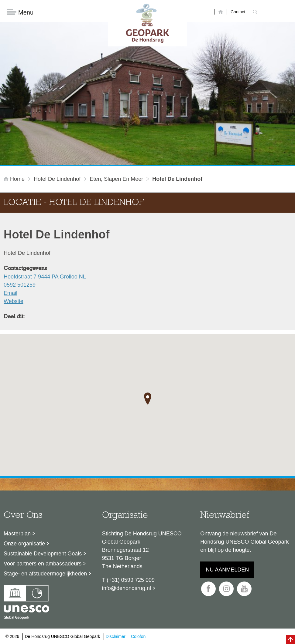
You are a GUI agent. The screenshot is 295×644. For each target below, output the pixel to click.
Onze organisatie (24, 544)
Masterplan (17, 534)
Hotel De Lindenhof (57, 179)
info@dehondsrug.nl (127, 588)
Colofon (138, 636)
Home (15, 179)
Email (10, 293)
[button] (148, 399)
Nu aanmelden (227, 570)
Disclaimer (116, 636)
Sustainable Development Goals (43, 554)
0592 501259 (20, 285)
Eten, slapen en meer (116, 179)
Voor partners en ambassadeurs (43, 564)
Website (14, 301)
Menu (20, 12)
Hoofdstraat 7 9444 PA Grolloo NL (45, 277)
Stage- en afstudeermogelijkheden (45, 574)
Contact (238, 12)
